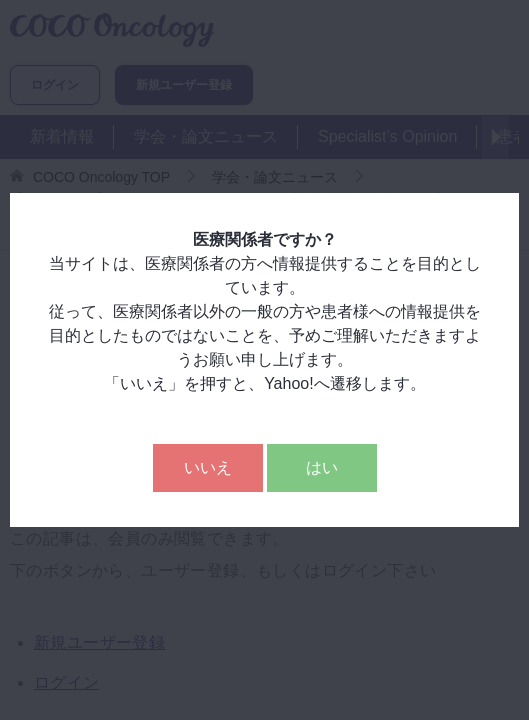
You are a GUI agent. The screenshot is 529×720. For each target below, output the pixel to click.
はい (322, 467)
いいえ (208, 467)
